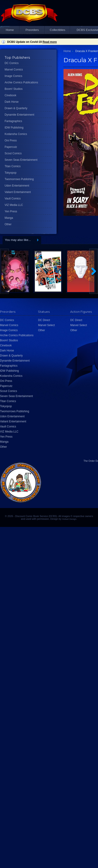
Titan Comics (13, 166)
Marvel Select (46, 325)
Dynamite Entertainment (19, 115)
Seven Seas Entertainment (21, 160)
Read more (50, 42)
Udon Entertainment (17, 186)
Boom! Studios (14, 89)
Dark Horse (12, 102)
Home (10, 30)
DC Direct (44, 320)
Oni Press (11, 140)
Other (8, 224)
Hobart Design (69, 519)
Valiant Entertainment (18, 192)
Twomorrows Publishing (19, 179)
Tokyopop (10, 173)
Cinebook (10, 95)
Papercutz (11, 147)
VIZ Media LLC (14, 205)
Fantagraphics (13, 121)
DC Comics (12, 63)
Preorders (32, 30)
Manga (9, 218)
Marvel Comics (14, 70)
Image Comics (13, 76)
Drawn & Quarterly (16, 108)
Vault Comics (13, 199)
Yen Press (11, 211)
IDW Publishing (14, 128)
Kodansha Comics (16, 134)
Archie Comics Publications (21, 82)
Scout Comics (13, 153)
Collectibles (57, 30)
